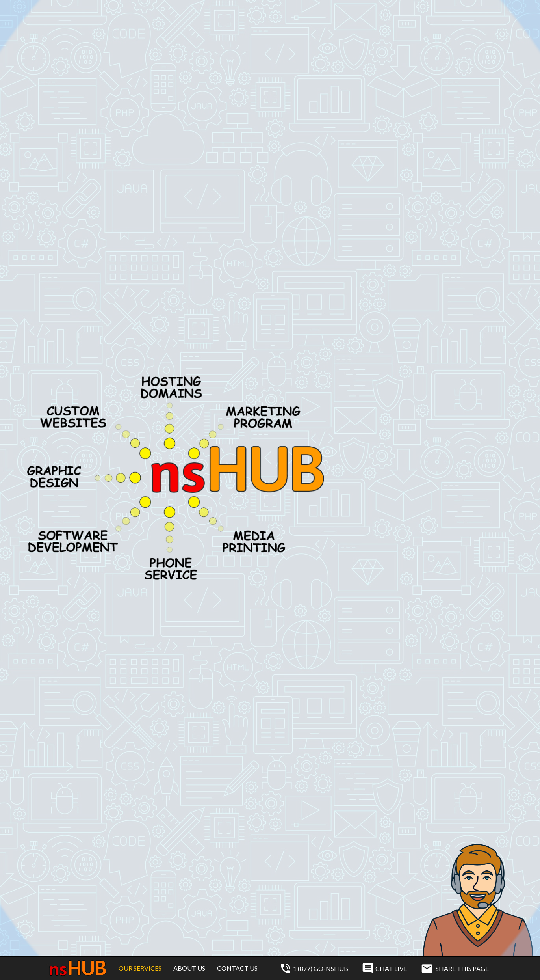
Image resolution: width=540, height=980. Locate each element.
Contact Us (237, 968)
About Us (189, 968)
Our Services (140, 968)
